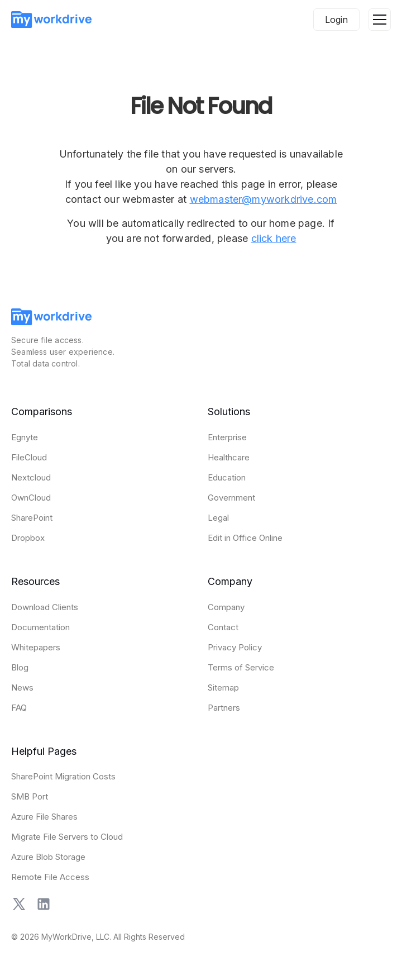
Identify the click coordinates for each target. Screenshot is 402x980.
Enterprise (227, 437)
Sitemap (223, 688)
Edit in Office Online (245, 538)
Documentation (40, 627)
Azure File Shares (44, 817)
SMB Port (30, 796)
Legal (218, 518)
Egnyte (25, 437)
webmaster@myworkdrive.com (264, 199)
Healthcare (229, 457)
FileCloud (29, 457)
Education (227, 477)
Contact (223, 627)
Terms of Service (241, 667)
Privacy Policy (235, 647)
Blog (20, 667)
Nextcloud (31, 477)
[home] (51, 20)
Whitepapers (36, 647)
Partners (224, 708)
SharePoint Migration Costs (63, 776)
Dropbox (28, 538)
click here (274, 238)
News (22, 688)
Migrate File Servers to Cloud (67, 837)
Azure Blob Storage (48, 857)
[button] (380, 20)
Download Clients (45, 607)
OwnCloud (31, 498)
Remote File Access (50, 877)
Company (226, 607)
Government (231, 498)
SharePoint (32, 518)
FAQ (19, 708)
